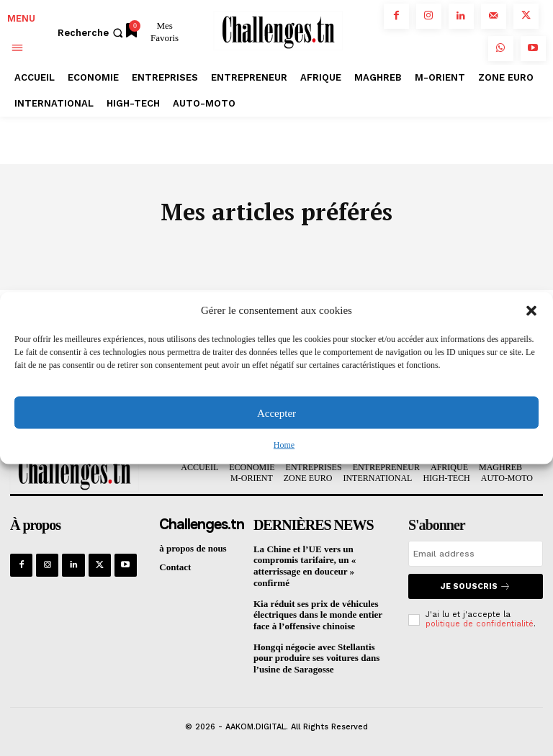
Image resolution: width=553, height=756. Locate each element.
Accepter (276, 413)
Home (284, 445)
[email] (476, 554)
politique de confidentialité (480, 624)
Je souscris (476, 586)
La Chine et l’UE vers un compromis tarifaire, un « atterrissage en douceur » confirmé (305, 566)
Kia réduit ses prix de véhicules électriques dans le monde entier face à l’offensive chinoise (318, 614)
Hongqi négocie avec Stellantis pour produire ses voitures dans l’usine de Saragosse (316, 657)
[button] (531, 310)
